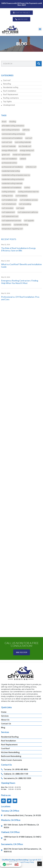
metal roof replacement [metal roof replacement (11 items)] (21, 155)
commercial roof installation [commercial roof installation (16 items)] (12, 138)
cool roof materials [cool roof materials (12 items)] (9, 146)
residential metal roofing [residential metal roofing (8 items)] (11, 171)
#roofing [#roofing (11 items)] (13, 122)
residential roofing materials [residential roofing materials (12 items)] (12, 183)
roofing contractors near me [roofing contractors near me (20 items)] (28, 192)
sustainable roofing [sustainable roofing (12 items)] (21, 225)
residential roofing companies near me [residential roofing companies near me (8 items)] (16, 175)
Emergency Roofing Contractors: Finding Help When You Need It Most (20, 282)
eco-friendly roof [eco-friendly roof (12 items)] (25, 146)
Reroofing (7, 84)
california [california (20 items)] (26, 130)
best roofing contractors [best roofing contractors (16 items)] (11, 130)
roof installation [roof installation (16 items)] (21, 196)
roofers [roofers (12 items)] (27, 188)
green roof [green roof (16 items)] (6, 155)
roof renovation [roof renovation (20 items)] (8, 208)
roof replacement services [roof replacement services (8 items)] (11, 221)
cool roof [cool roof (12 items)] (29, 138)
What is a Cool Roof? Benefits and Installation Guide (21, 266)
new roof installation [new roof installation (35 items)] (9, 159)
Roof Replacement (11, 94)
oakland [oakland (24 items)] (23, 159)
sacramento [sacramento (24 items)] (6, 225)
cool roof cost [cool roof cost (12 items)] (7, 142)
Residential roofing (11, 87)
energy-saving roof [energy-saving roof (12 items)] (27, 150)
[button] (40, 29)
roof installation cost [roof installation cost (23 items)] (9, 200)
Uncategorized (9, 105)
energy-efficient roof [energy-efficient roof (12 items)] (9, 150)
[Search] (39, 64)
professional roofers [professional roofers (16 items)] (9, 163)
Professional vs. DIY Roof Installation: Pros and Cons (20, 298)
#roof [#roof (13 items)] (4, 122)
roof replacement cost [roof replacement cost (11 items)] (10, 216)
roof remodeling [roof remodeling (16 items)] (25, 204)
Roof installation (10, 91)
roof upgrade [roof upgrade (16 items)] (29, 221)
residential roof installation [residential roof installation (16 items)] (12, 188)
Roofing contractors (11, 98)
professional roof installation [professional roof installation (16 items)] (12, 167)
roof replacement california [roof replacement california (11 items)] (28, 212)
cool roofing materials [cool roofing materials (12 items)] (23, 142)
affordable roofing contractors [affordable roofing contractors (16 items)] (13, 126)
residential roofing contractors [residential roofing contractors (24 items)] (13, 179)
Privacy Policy (29, 862)
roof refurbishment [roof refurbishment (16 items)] (9, 204)
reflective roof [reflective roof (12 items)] (31, 167)
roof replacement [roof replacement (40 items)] (8, 212)
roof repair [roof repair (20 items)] (20, 208)
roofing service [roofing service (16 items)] (7, 196)
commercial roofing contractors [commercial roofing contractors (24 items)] (13, 134)
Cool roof (7, 80)
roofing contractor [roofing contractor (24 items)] (8, 192)
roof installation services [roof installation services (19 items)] (29, 200)
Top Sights (7, 102)
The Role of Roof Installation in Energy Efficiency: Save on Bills (18, 249)
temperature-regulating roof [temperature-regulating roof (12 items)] (12, 229)
